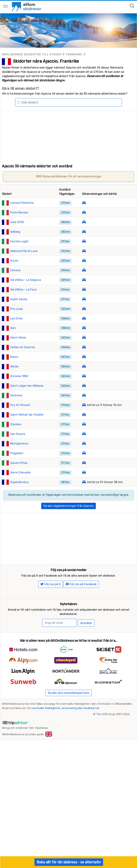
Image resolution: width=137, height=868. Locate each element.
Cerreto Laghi (19, 256)
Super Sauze (19, 314)
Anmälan (86, 654)
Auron (14, 276)
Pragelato (17, 468)
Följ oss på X (50, 616)
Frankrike (74, 54)
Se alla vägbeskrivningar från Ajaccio (68, 521)
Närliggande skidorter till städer (32, 54)
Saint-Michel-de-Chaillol (27, 430)
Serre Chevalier (20, 487)
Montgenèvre (19, 459)
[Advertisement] (68, 136)
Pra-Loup (16, 324)
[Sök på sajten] (132, 6)
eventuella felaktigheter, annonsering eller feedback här (65, 740)
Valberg (15, 247)
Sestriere (16, 411)
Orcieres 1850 (19, 391)
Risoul (14, 372)
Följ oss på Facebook (81, 616)
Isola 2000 (17, 237)
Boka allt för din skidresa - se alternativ (69, 862)
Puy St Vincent (20, 420)
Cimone (15, 285)
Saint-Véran (18, 353)
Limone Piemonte (22, 218)
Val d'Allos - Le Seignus (26, 295)
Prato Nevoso (19, 228)
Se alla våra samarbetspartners (69, 724)
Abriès (14, 382)
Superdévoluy (19, 497)
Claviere (16, 439)
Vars (13, 343)
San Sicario (18, 449)
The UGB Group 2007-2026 (113, 746)
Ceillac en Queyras (23, 362)
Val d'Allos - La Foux (23, 305)
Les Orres (16, 333)
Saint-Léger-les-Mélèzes (27, 401)
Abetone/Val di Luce (24, 266)
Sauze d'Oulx (19, 478)
